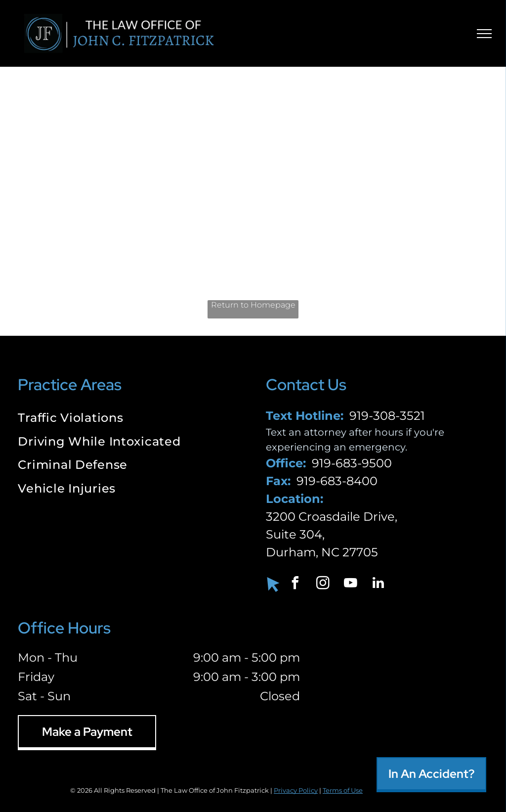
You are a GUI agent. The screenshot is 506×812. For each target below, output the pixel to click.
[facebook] (295, 584)
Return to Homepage (253, 305)
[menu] (484, 34)
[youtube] (351, 584)
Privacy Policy (296, 790)
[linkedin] (379, 584)
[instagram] (323, 584)
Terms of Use (343, 790)
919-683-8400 (337, 481)
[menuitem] (129, 419)
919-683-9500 (352, 463)
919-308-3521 (387, 416)
